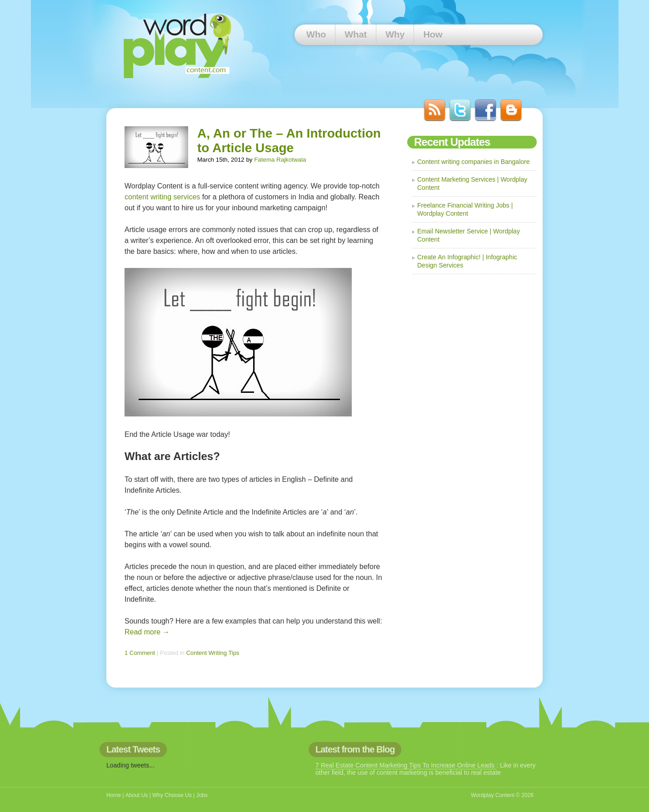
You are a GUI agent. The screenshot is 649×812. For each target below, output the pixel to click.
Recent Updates (452, 142)
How (433, 35)
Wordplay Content (493, 795)
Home (114, 795)
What (356, 35)
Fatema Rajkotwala (280, 160)
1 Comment (140, 653)
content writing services (162, 197)
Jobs (202, 795)
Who (316, 35)
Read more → (147, 632)
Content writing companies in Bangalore (473, 162)
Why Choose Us (172, 795)
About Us (137, 795)
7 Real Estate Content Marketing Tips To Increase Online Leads (406, 765)
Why (395, 35)
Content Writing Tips (213, 653)
